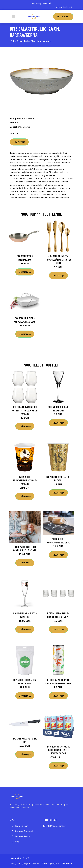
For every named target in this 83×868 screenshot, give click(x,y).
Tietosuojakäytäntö (51, 863)
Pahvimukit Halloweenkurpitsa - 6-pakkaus (25, 480)
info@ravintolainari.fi (64, 7)
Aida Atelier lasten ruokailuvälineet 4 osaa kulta (58, 259)
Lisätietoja (19, 142)
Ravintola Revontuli (24, 831)
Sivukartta (67, 863)
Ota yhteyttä (24, 863)
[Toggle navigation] (13, 16)
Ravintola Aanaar (23, 836)
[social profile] (50, 3)
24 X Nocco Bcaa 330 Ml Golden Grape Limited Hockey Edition (58, 750)
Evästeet (36, 863)
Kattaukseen (28, 118)
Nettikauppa (63, 17)
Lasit (37, 118)
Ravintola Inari (21, 826)
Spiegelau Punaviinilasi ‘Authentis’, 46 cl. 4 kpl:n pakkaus (25, 410)
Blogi (17, 842)
